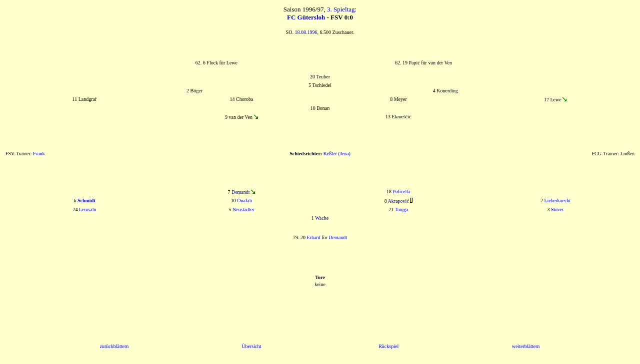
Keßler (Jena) (337, 154)
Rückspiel (388, 346)
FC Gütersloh (306, 17)
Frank (39, 154)
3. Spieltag (341, 9)
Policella (402, 191)
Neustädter (243, 209)
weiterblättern (526, 346)
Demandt (241, 192)
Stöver (557, 209)
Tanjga (402, 209)
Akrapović (398, 201)
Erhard (313, 237)
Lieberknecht (557, 200)
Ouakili (244, 200)
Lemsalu (87, 209)
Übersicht (251, 346)
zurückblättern (114, 346)
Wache (322, 218)
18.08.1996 (306, 32)
